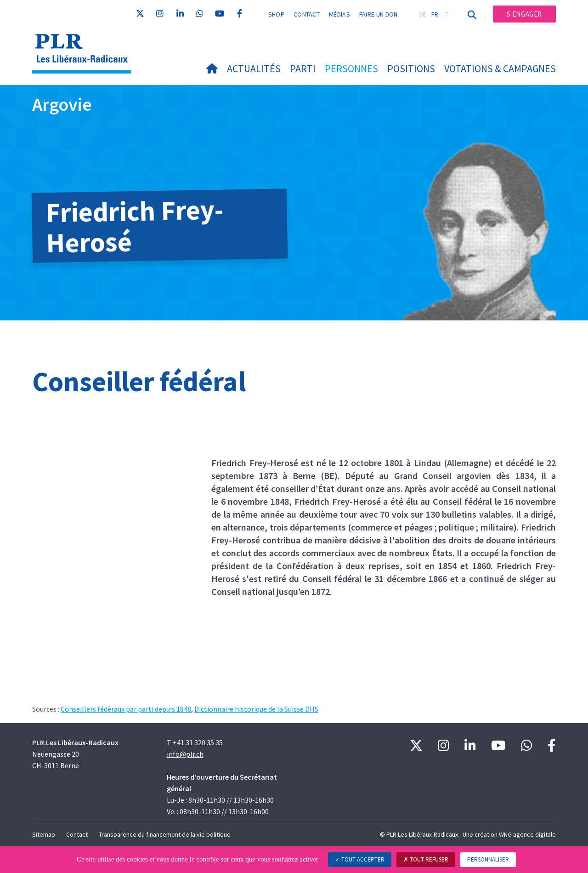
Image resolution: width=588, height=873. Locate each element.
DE (422, 14)
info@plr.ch (185, 754)
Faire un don (379, 14)
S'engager (524, 14)
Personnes (351, 68)
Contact (307, 14)
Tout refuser (426, 859)
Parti (303, 68)
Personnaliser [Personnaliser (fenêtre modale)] (488, 859)
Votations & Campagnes (500, 68)
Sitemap (44, 834)
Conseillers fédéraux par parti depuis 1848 (126, 709)
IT (447, 14)
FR (435, 14)
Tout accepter (360, 859)
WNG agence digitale (527, 834)
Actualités (254, 68)
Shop (276, 14)
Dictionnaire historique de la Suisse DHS (256, 709)
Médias (339, 14)
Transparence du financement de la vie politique (165, 834)
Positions (411, 68)
